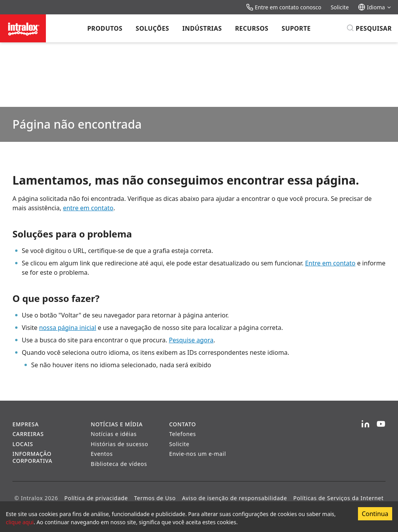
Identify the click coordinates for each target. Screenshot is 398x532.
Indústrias (202, 28)
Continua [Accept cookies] (375, 514)
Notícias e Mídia (117, 424)
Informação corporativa (32, 457)
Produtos (105, 28)
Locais (23, 444)
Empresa (26, 424)
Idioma (375, 7)
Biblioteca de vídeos (119, 464)
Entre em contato (330, 263)
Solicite (340, 7)
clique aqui (20, 522)
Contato (182, 424)
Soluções (152, 28)
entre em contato (88, 208)
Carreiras (28, 434)
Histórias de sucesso (120, 444)
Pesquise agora (191, 340)
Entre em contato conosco (284, 7)
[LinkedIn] (365, 424)
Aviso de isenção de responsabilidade (234, 498)
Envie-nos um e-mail (197, 454)
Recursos (252, 28)
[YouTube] (381, 424)
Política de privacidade (96, 498)
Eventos (102, 454)
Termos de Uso (155, 498)
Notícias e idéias (114, 434)
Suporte (296, 28)
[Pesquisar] (369, 28)
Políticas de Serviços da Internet (339, 498)
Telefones (182, 434)
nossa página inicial (67, 328)
